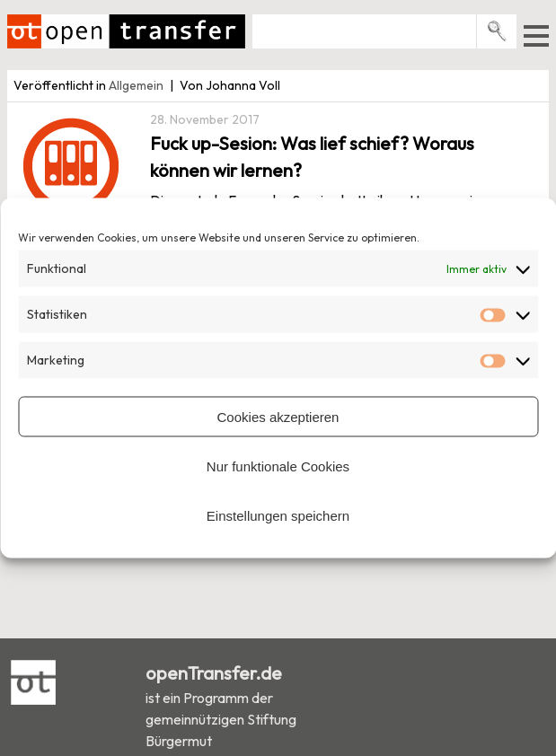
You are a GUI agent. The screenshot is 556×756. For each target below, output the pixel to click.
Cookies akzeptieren (278, 416)
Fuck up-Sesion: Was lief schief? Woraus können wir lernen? (312, 157)
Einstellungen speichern (278, 515)
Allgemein (136, 85)
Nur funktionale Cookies (278, 466)
